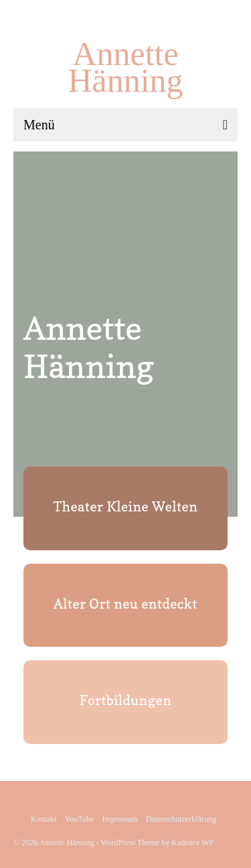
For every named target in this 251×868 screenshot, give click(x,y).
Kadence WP (192, 843)
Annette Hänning (125, 67)
